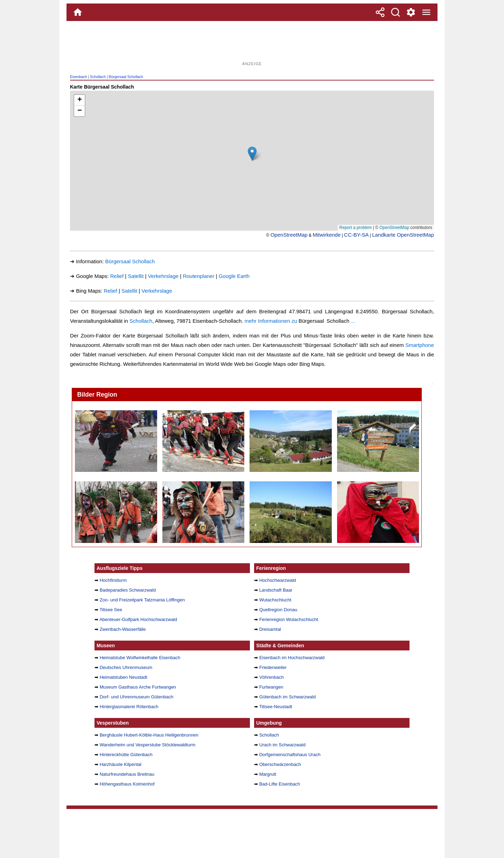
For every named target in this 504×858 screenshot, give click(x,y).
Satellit (136, 276)
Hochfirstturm (113, 580)
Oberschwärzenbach (280, 764)
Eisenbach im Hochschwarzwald (292, 658)
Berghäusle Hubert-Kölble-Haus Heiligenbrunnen (149, 735)
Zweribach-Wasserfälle (123, 629)
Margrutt (268, 774)
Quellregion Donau (278, 610)
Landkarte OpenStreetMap (403, 235)
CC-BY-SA (356, 235)
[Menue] (426, 12)
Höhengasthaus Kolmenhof (127, 784)
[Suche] (395, 12)
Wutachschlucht (275, 600)
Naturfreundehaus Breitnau (127, 774)
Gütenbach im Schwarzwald (288, 697)
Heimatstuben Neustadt (124, 677)
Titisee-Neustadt (275, 707)
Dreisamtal (270, 629)
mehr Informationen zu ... (300, 321)
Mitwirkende (327, 235)
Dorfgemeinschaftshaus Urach (290, 755)
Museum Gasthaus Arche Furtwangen (138, 687)
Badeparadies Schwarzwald (128, 590)
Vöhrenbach (272, 677)
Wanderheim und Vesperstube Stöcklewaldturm (148, 745)
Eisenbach (79, 77)
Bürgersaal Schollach (126, 77)
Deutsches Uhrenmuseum (126, 667)
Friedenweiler (273, 667)
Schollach (98, 77)
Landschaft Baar (276, 590)
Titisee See (111, 610)
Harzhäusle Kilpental (121, 764)
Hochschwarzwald (278, 580)
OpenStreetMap (289, 235)
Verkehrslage (163, 276)
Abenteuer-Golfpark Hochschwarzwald (138, 619)
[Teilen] (380, 12)
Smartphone (420, 345)
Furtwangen (271, 687)
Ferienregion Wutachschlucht (289, 619)
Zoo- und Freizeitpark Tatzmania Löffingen (142, 600)
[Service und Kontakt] (411, 12)
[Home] (78, 12)
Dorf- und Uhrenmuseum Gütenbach (137, 697)
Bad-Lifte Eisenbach (280, 784)
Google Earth (234, 276)
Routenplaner (198, 276)
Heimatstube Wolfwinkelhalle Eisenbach (140, 658)
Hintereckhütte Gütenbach (126, 755)
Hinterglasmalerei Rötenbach (129, 707)
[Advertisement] (252, 44)
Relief (117, 276)
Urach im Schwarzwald (282, 745)
